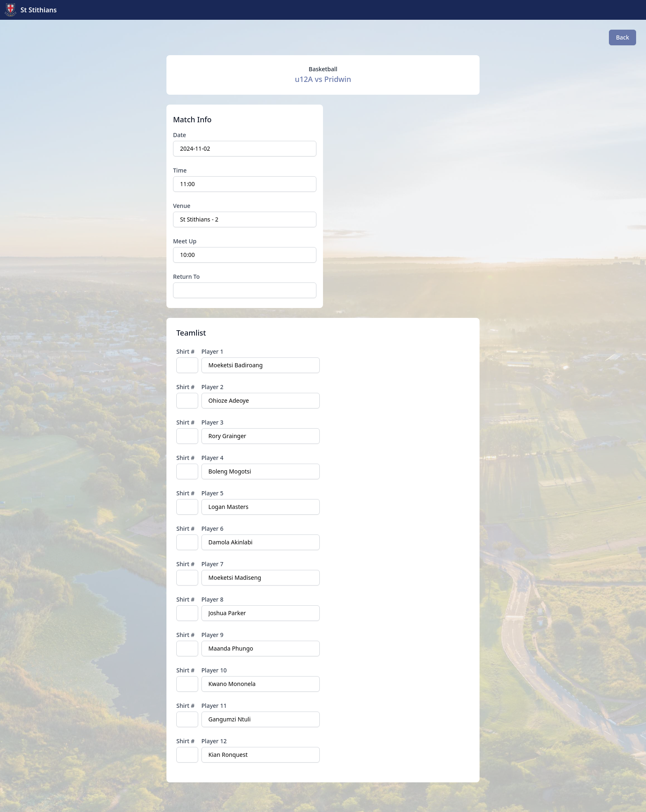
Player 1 (212, 351)
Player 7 (212, 564)
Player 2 (212, 387)
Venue (182, 206)
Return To (186, 276)
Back (623, 37)
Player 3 (212, 422)
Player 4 (212, 458)
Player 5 (212, 493)
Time (180, 170)
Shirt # (185, 351)
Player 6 (212, 528)
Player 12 (214, 741)
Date (180, 135)
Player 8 (212, 599)
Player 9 (212, 635)
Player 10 (214, 670)
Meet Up (185, 241)
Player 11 (214, 706)
